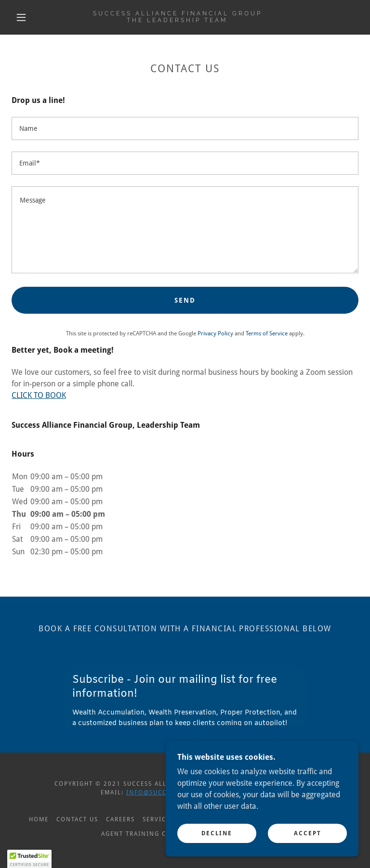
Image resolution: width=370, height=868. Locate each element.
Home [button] (39, 819)
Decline (217, 833)
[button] (21, 17)
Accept (308, 833)
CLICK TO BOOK (39, 395)
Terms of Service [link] (267, 333)
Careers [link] (120, 819)
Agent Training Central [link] (146, 834)
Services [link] (158, 819)
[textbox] (185, 128)
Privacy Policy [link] (215, 333)
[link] (177, 19)
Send (185, 300)
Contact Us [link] (77, 819)
